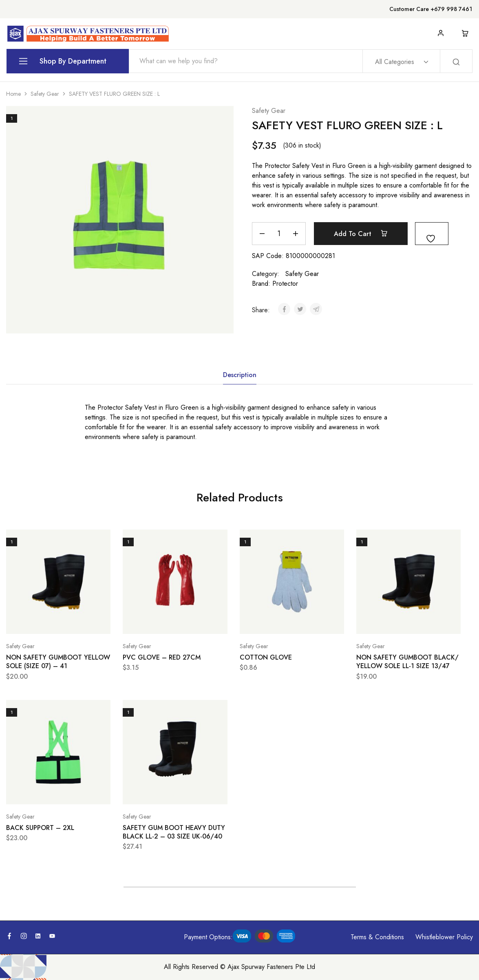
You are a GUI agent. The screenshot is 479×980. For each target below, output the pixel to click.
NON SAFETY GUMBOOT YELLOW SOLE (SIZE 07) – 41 (58, 662)
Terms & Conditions (377, 937)
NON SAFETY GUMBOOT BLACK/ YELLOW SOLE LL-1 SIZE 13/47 (407, 662)
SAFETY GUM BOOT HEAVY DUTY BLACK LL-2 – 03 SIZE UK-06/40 (174, 832)
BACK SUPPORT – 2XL (40, 828)
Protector (285, 284)
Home (13, 94)
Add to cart (361, 234)
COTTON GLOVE (266, 657)
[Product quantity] (279, 234)
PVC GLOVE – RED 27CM (162, 657)
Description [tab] (240, 375)
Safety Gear (45, 94)
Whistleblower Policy (444, 937)
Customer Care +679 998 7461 (431, 9)
